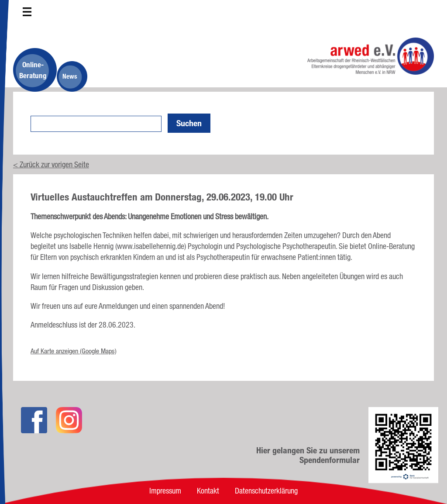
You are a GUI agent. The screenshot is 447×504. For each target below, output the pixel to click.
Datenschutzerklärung (266, 490)
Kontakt (208, 490)
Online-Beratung (33, 70)
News (70, 76)
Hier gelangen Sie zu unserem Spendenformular (308, 455)
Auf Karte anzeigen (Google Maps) (74, 351)
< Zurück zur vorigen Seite (51, 164)
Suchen (189, 123)
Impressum (165, 490)
